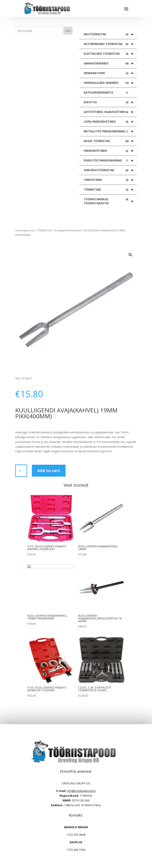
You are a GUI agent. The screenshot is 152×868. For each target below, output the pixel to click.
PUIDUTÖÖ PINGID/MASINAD (110, 160)
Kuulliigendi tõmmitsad (67, 230)
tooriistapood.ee (25, 230)
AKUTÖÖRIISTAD (110, 34)
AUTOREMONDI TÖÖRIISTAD (110, 44)
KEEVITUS (110, 102)
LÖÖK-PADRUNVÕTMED (110, 122)
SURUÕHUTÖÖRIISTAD (110, 170)
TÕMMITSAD (110, 190)
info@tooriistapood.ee (81, 791)
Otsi (68, 31)
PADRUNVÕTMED (110, 151)
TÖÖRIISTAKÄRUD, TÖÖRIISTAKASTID (110, 201)
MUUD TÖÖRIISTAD (110, 141)
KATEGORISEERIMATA (106, 93)
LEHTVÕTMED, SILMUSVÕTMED (110, 112)
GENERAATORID (110, 73)
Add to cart (49, 471)
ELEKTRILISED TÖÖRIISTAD (110, 54)
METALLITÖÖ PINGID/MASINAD (110, 131)
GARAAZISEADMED (110, 63)
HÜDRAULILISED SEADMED (110, 83)
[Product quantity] (21, 471)
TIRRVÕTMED (110, 180)
